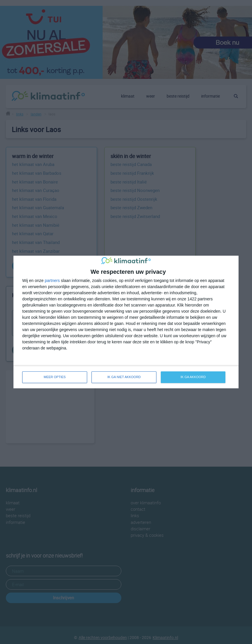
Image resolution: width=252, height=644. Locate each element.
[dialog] (126, 322)
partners (52, 281)
